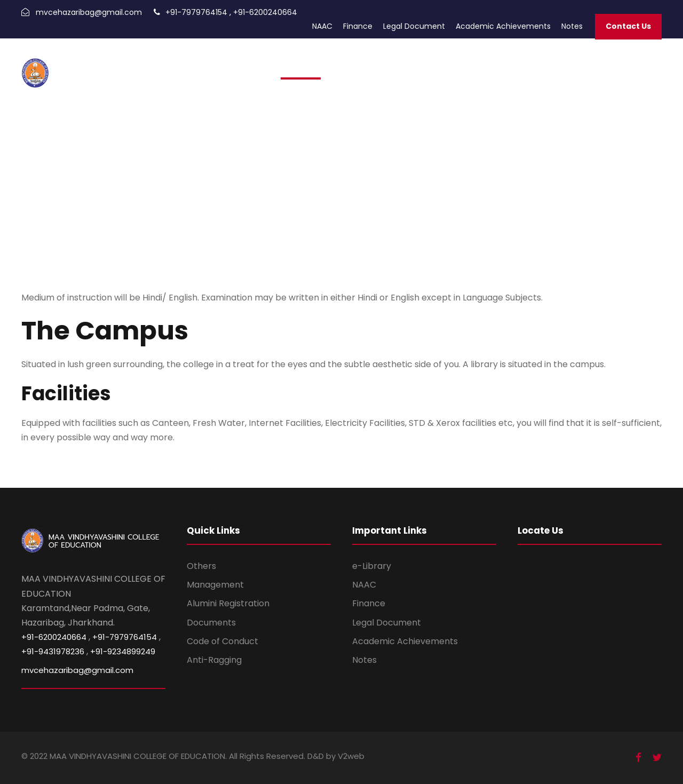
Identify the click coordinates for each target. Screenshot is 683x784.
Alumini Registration (228, 603)
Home (264, 66)
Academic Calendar (395, 66)
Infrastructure (633, 66)
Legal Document (414, 26)
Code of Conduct (223, 641)
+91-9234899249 (123, 651)
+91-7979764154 (196, 12)
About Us (584, 66)
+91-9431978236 (53, 651)
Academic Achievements (503, 26)
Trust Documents (528, 66)
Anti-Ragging (214, 660)
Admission (301, 66)
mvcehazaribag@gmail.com (89, 12)
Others (201, 566)
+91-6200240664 (265, 12)
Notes (572, 26)
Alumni (339, 66)
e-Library (372, 566)
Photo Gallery (464, 66)
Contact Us (628, 26)
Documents (211, 623)
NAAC (322, 26)
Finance (358, 26)
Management (215, 585)
